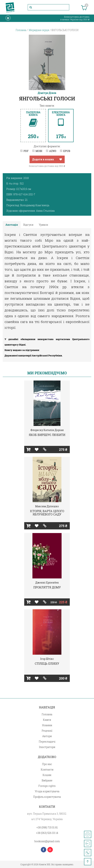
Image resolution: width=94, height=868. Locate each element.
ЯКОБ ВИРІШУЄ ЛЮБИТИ (47, 435)
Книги (47, 720)
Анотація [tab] (12, 225)
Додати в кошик (43, 159)
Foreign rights (47, 786)
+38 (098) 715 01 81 (47, 827)
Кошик (47, 775)
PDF (26, 151)
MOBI (39, 151)
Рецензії (47, 731)
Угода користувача (47, 791)
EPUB (67, 151)
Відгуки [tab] (28, 225)
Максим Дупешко (47, 506)
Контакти (47, 770)
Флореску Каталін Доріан (47, 430)
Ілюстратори (47, 747)
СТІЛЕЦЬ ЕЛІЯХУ (47, 663)
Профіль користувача (47, 797)
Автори (47, 736)
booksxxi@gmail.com (47, 841)
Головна (47, 714)
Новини (47, 725)
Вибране (47, 780)
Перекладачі (47, 742)
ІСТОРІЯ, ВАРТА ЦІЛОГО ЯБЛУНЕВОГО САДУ (47, 513)
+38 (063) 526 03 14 (47, 833)
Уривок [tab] (44, 225)
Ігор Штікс (47, 659)
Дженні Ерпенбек (47, 583)
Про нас (47, 764)
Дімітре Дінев (47, 93)
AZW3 (53, 151)
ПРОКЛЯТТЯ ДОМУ (47, 587)
